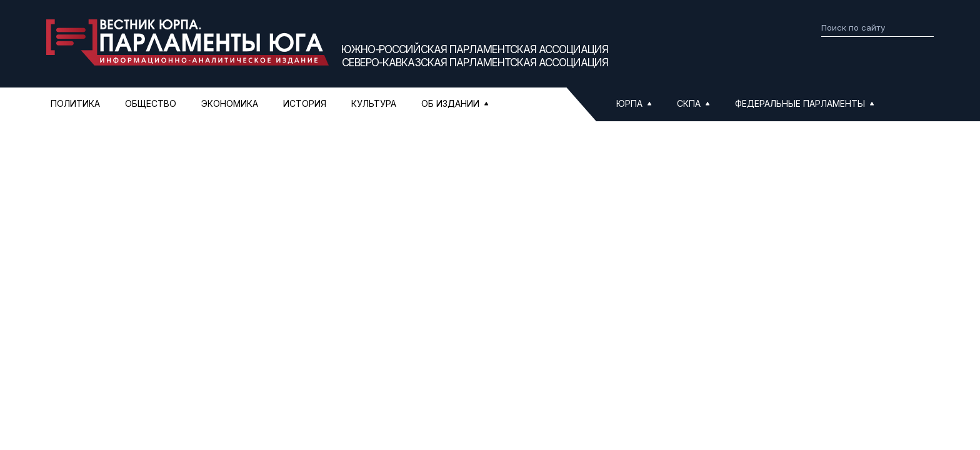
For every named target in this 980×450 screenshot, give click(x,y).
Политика (75, 103)
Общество (151, 103)
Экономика (230, 103)
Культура (374, 103)
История (305, 103)
